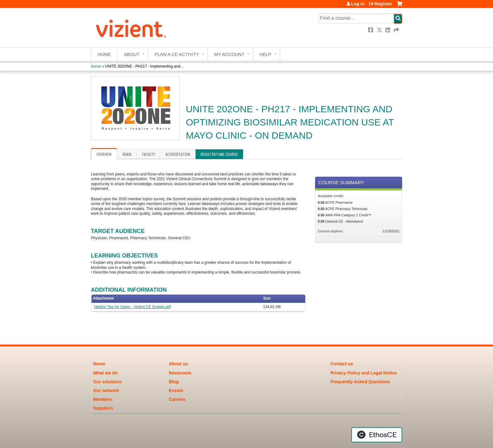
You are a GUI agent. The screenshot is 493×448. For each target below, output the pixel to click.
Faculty (149, 154)
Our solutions (107, 382)
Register (383, 4)
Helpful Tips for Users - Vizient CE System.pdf (133, 307)
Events (176, 390)
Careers (177, 399)
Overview (104, 154)
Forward (397, 30)
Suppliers (103, 408)
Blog (174, 382)
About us (178, 364)
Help (265, 54)
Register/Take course (219, 154)
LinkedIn (388, 30)
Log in (358, 4)
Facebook (371, 30)
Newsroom (180, 373)
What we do (105, 373)
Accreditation (178, 154)
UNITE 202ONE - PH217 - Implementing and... (144, 66)
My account (229, 54)
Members (103, 399)
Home (104, 54)
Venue (127, 154)
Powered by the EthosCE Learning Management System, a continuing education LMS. (377, 435)
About (132, 54)
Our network (106, 390)
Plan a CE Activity (177, 54)
